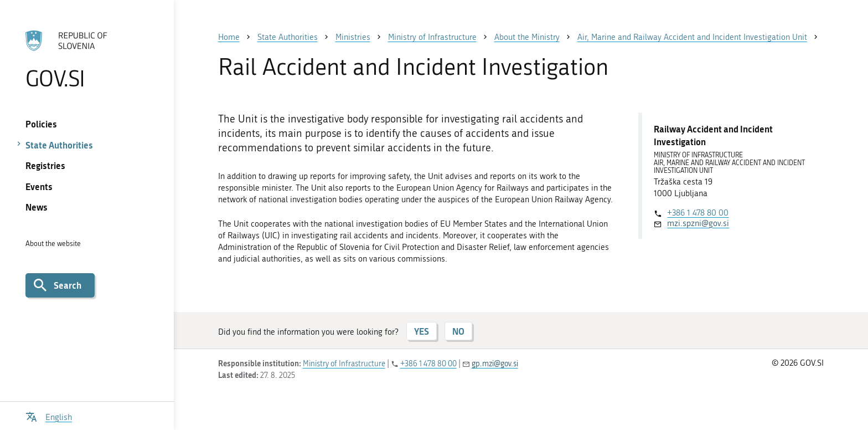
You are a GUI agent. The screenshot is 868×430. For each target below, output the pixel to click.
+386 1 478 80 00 (698, 213)
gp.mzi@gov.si (495, 364)
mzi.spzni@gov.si (698, 223)
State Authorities (59, 145)
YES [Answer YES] (422, 331)
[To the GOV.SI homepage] (87, 59)
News (37, 207)
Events (39, 186)
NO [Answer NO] (458, 331)
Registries (45, 165)
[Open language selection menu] (49, 416)
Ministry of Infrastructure (344, 364)
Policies (41, 124)
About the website (53, 244)
